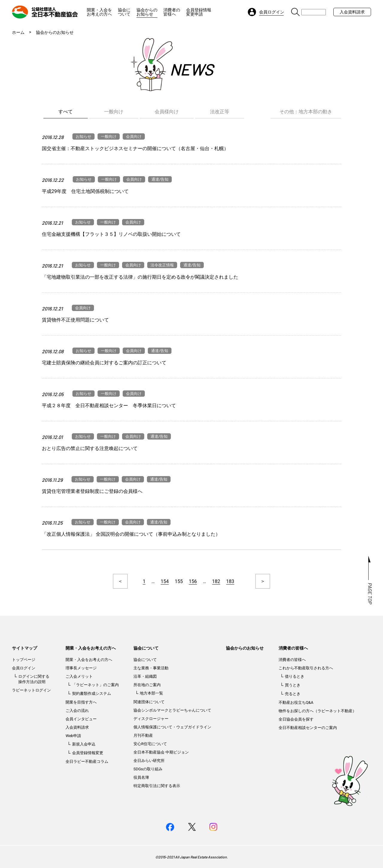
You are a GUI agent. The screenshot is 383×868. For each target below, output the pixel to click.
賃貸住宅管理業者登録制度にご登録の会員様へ (92, 491)
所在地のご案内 (147, 685)
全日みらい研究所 (149, 761)
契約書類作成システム (92, 693)
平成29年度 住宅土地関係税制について (85, 191)
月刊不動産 (143, 735)
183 (230, 581)
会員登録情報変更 (88, 753)
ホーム (18, 32)
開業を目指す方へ (81, 702)
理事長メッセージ (81, 668)
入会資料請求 (352, 12)
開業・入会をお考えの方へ (99, 12)
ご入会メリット (79, 676)
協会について (124, 12)
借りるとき (295, 676)
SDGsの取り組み (148, 769)
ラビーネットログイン (31, 690)
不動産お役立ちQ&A (296, 702)
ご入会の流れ (77, 711)
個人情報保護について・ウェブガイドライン (172, 727)
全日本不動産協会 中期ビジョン (161, 752)
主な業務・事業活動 (151, 668)
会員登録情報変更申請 (199, 12)
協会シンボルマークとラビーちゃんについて (172, 710)
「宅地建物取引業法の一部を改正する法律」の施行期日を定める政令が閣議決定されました (140, 277)
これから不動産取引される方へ (306, 668)
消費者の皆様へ (172, 12)
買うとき (293, 685)
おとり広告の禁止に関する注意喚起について (90, 448)
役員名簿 (141, 777)
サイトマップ (25, 648)
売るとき (293, 694)
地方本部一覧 (151, 693)
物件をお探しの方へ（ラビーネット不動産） (317, 711)
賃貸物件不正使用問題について (75, 320)
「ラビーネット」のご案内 (95, 685)
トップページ (24, 660)
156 (193, 581)
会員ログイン (24, 668)
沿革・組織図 (145, 676)
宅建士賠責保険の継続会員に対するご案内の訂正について (104, 363)
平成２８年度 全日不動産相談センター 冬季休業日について (109, 406)
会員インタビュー (81, 719)
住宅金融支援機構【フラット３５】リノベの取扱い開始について (111, 234)
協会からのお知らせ (147, 12)
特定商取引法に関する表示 (157, 786)
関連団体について (149, 702)
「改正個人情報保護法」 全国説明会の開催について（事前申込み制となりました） (131, 534)
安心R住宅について (150, 744)
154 (165, 581)
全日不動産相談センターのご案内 (308, 728)
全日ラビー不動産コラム (87, 761)
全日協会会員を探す (296, 719)
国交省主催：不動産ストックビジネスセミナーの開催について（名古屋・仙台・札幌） (135, 148)
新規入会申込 (84, 744)
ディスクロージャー (151, 719)
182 (216, 581)
